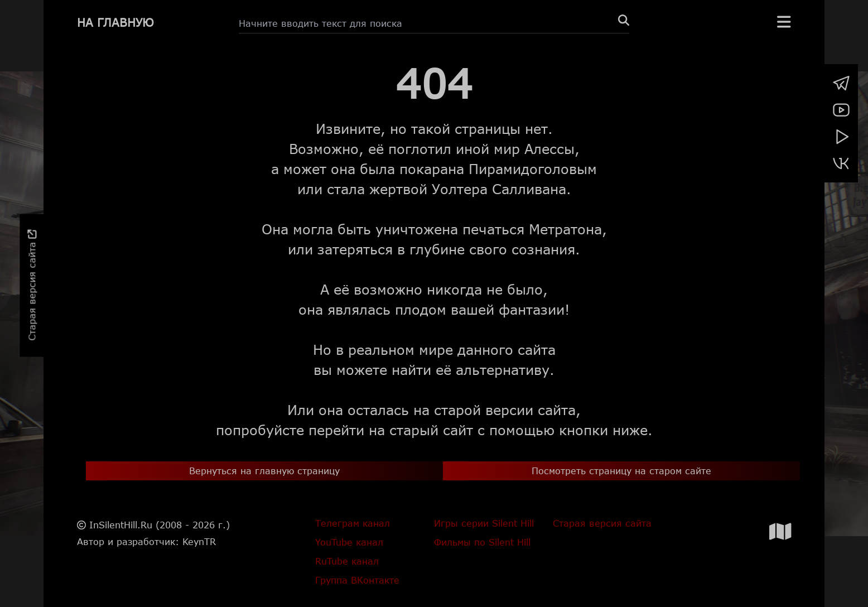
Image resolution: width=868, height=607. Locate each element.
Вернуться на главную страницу (264, 471)
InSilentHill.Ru (121, 525)
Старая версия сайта (32, 285)
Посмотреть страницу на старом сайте (621, 471)
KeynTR (199, 541)
